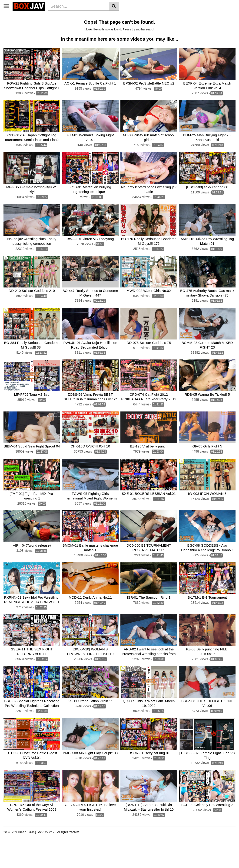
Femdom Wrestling (51, 16)
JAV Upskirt (146, 23)
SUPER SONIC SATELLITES (86, 29)
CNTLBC (105, 35)
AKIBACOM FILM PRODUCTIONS (31, 35)
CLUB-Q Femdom (19, 16)
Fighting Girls (150, 29)
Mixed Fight (69, 23)
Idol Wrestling (127, 16)
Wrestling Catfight (208, 16)
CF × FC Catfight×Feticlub (40, 29)
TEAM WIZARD (197, 23)
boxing (10, 29)
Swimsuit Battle (120, 23)
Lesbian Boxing (177, 16)
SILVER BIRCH (123, 29)
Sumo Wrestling (43, 23)
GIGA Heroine (93, 23)
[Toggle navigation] (8, 6)
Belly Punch (151, 16)
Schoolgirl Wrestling (169, 35)
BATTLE (219, 23)
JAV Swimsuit (170, 23)
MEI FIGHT (173, 29)
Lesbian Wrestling (98, 16)
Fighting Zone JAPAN (78, 35)
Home (75, 16)
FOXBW (122, 35)
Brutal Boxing (16, 23)
